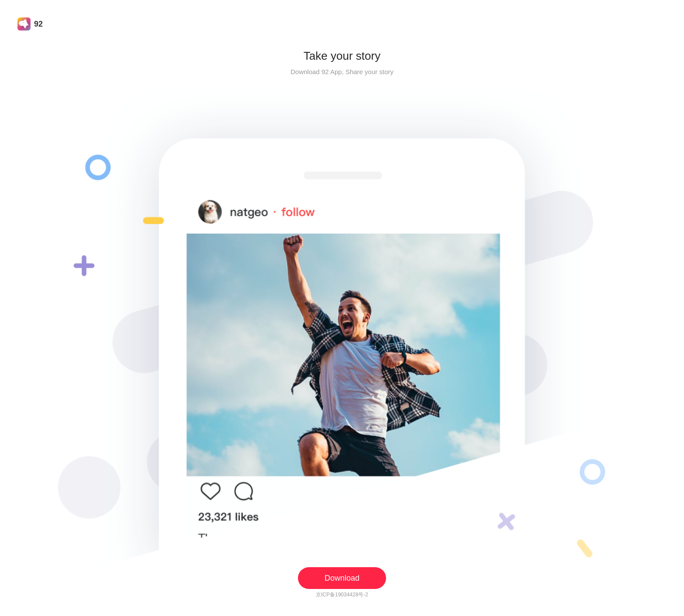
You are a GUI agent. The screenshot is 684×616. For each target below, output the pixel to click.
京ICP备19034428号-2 (342, 595)
